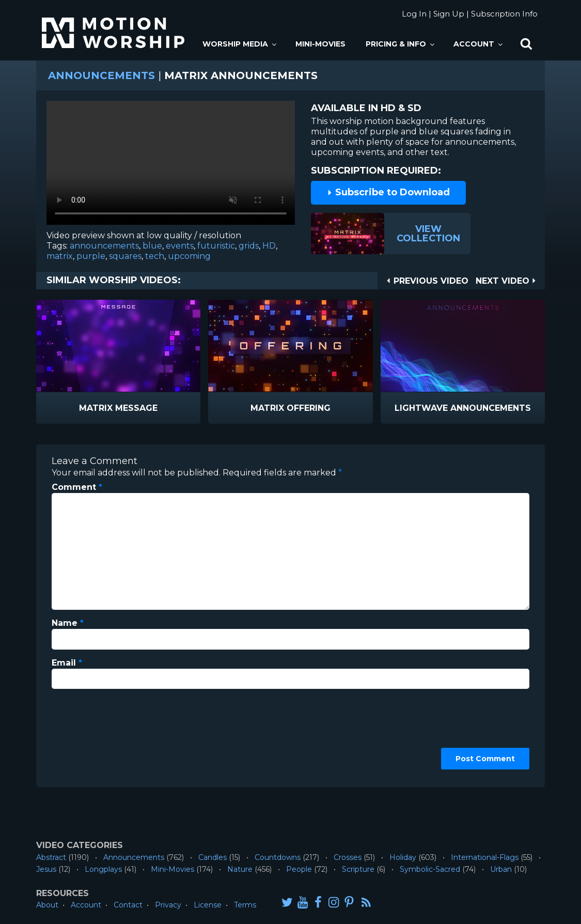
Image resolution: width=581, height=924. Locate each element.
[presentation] (94, 734)
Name (68, 623)
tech (155, 256)
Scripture (358, 869)
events (180, 246)
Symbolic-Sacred (430, 869)
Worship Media (240, 44)
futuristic (216, 246)
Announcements (101, 75)
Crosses (348, 857)
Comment (77, 487)
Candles (213, 857)
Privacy (168, 905)
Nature (240, 869)
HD (269, 246)
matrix (60, 256)
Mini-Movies (320, 44)
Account (479, 44)
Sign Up (449, 14)
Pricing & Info (401, 44)
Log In (414, 14)
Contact (128, 905)
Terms (245, 905)
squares (125, 256)
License (208, 905)
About (47, 905)
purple (91, 256)
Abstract (51, 857)
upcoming (189, 256)
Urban (501, 869)
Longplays (103, 869)
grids (249, 246)
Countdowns (278, 857)
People (299, 869)
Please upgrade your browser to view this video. (171, 165)
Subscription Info (504, 14)
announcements (104, 246)
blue (152, 246)
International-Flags (485, 857)
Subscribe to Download (388, 192)
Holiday (403, 857)
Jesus (46, 869)
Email (67, 663)
